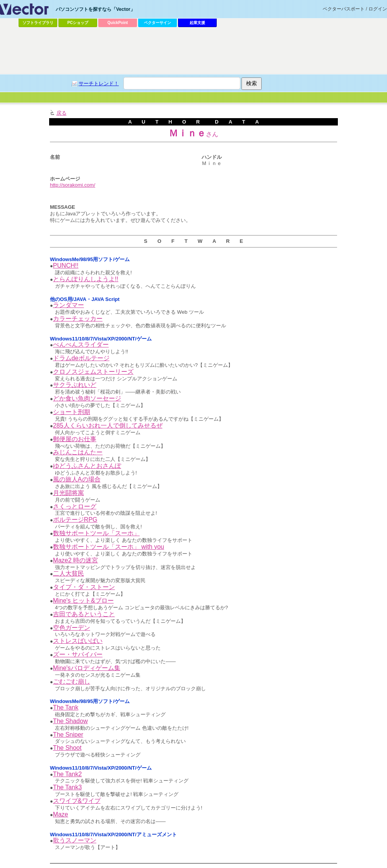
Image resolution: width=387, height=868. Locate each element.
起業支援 (197, 23)
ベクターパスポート (344, 9)
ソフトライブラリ (38, 23)
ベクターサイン (158, 23)
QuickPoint (118, 23)
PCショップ (78, 23)
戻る (62, 113)
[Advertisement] (193, 51)
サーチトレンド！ (99, 83)
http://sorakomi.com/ (73, 185)
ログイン (378, 9)
